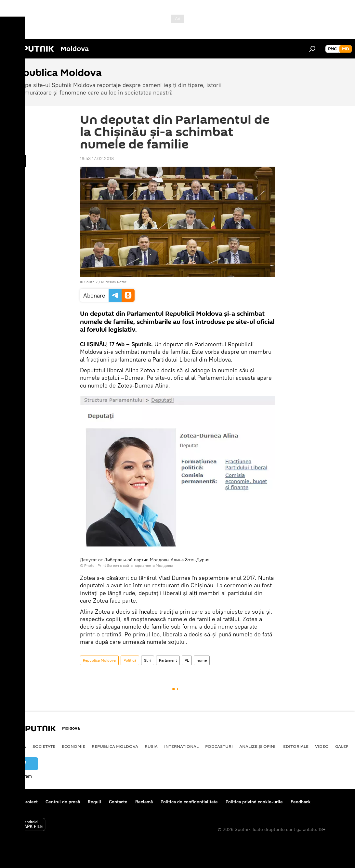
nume (202, 660)
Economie (73, 746)
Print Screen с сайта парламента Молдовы (135, 565)
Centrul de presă (63, 802)
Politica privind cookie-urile (254, 802)
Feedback (301, 802)
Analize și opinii (258, 746)
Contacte (118, 802)
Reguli (94, 802)
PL (187, 660)
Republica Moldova (99, 660)
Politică (130, 660)
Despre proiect (22, 802)
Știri (148, 660)
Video (322, 746)
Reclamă (144, 802)
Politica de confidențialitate (189, 802)
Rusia (151, 746)
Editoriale (296, 746)
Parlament (168, 660)
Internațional (181, 746)
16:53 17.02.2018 (97, 159)
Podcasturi (219, 746)
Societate (44, 746)
